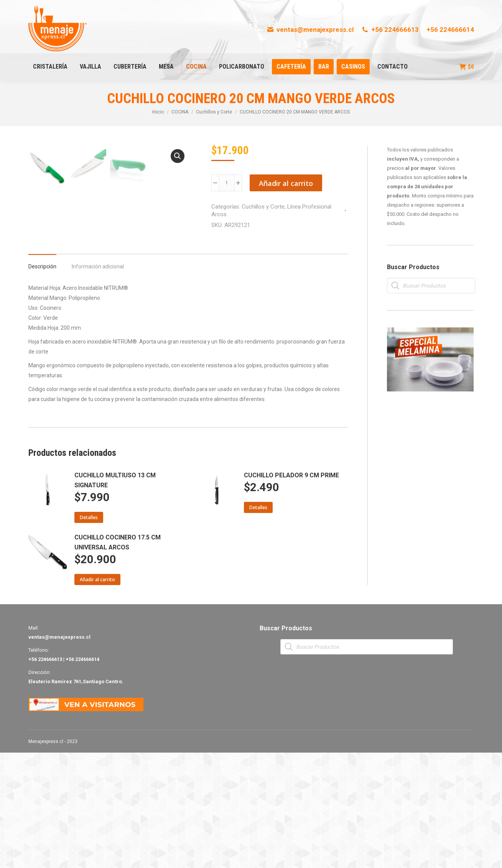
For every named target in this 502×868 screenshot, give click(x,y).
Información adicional (98, 382)
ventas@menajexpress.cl (310, 30)
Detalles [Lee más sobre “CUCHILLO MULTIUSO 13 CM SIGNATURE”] (89, 633)
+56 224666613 (390, 30)
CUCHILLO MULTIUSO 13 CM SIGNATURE (115, 596)
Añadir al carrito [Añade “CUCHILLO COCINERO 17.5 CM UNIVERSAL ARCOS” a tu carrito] (97, 695)
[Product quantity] (227, 183)
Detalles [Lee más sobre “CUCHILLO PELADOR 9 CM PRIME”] (258, 623)
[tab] (42, 378)
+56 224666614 (450, 30)
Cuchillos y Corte (263, 207)
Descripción (42, 382)
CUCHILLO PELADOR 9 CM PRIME (291, 591)
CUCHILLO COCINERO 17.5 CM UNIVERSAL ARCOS (118, 658)
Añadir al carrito (286, 183)
